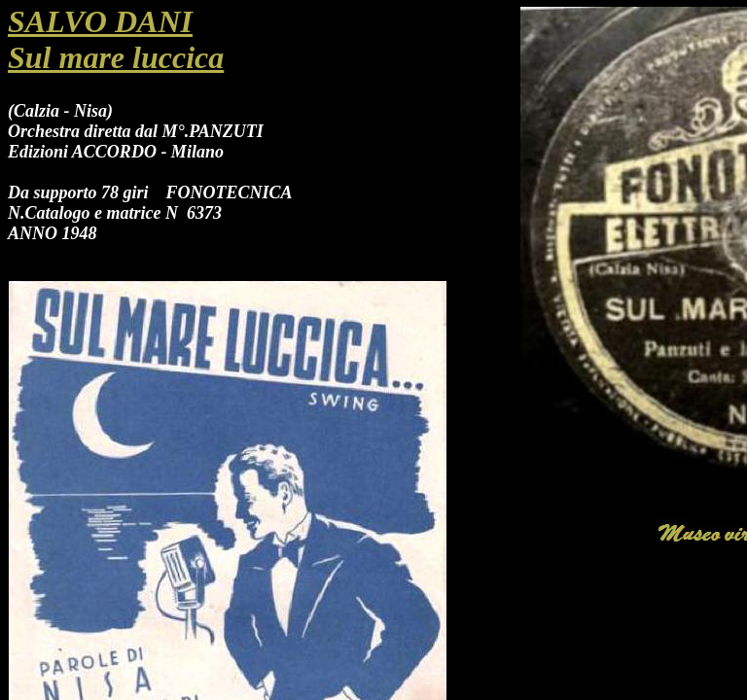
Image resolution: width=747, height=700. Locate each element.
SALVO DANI (100, 21)
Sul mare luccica (116, 57)
